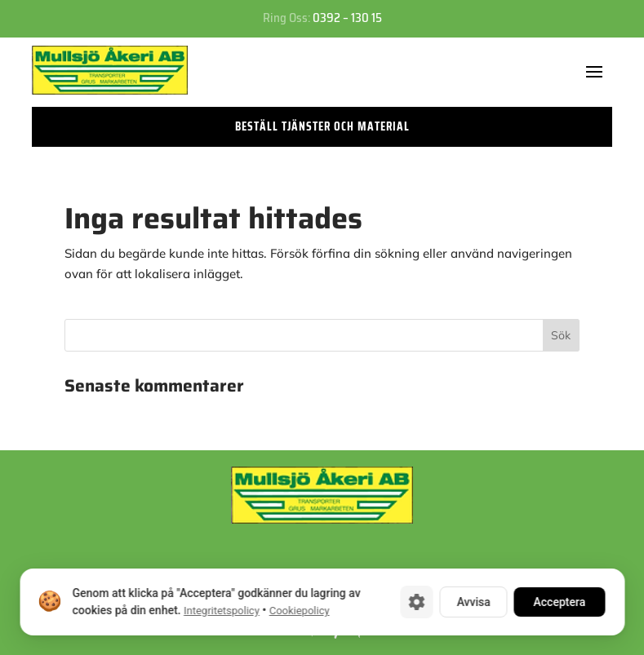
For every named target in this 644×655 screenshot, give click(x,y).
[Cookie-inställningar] (416, 602)
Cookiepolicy (299, 611)
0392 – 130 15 (347, 18)
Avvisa (473, 602)
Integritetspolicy (221, 611)
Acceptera (559, 602)
